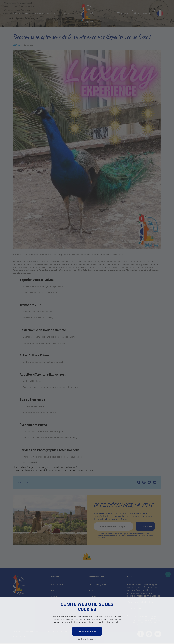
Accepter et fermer (87, 631)
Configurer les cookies (87, 639)
